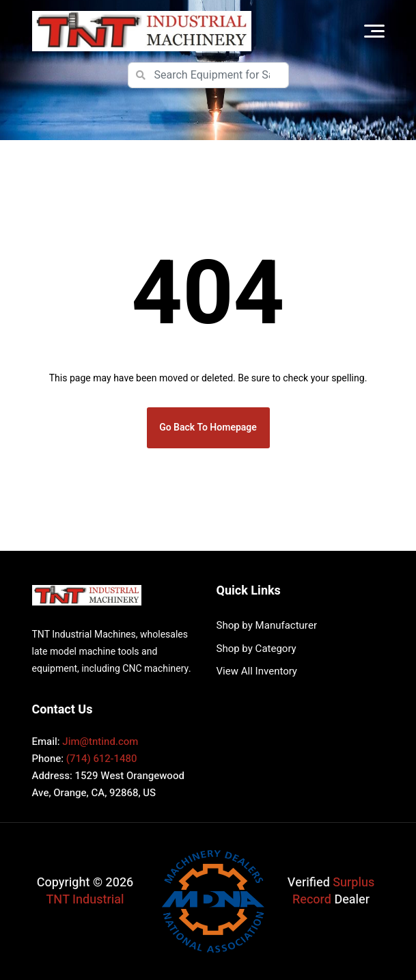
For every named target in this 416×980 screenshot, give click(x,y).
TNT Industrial (85, 900)
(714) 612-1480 (102, 759)
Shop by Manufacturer (267, 625)
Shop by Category (256, 649)
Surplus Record (333, 891)
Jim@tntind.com (100, 741)
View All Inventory (257, 671)
